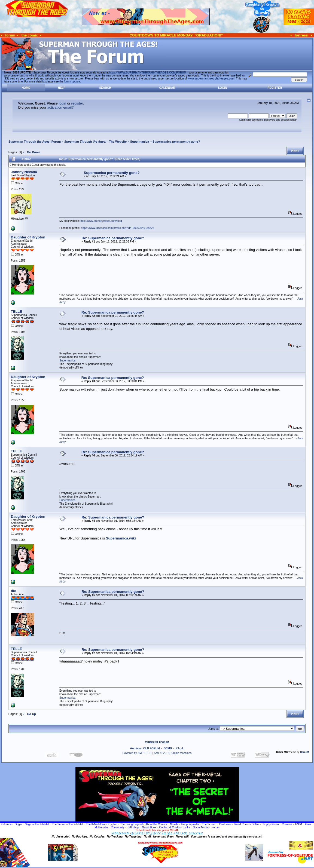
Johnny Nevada (24, 172)
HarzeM (304, 752)
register (77, 103)
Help (62, 88)
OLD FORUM (152, 748)
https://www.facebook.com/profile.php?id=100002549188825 (118, 228)
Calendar (167, 88)
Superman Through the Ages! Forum (35, 142)
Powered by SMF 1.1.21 (137, 753)
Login (223, 88)
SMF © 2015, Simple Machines (173, 753)
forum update (72, 82)
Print (295, 151)
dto (14, 591)
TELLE (16, 312)
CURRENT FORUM (157, 742)
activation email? (61, 107)
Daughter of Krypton (28, 237)
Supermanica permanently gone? (176, 142)
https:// (148, 73)
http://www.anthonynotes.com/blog (101, 221)
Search (105, 88)
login (62, 103)
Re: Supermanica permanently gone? (113, 238)
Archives (136, 748)
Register (275, 88)
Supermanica (140, 142)
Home (26, 88)
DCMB (168, 748)
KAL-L (180, 748)
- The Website (96, 142)
